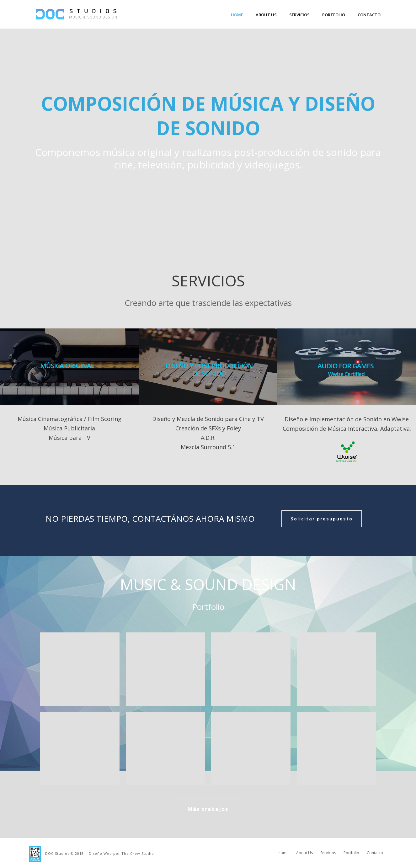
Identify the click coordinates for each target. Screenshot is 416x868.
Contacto (369, 15)
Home (237, 15)
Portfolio (334, 15)
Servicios (299, 15)
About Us (266, 15)
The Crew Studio (138, 853)
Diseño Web (100, 853)
